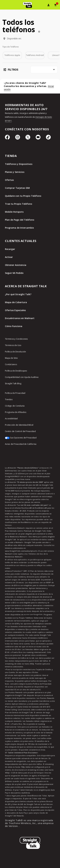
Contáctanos (11, 364)
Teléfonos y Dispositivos (19, 164)
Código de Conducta (15, 406)
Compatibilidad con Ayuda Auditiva (22, 377)
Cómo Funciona (14, 326)
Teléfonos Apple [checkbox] (12, 55)
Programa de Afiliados (16, 412)
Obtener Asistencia (16, 265)
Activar (9, 257)
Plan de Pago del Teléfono (20, 220)
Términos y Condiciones (16, 339)
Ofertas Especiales (15, 310)
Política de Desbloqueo (16, 371)
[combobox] (44, 70)
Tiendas (9, 399)
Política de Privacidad (15, 393)
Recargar (10, 249)
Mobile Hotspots (14, 212)
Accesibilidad (11, 419)
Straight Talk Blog (13, 384)
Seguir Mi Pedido (14, 273)
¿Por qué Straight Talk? (18, 294)
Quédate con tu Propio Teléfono (23, 196)
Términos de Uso (13, 345)
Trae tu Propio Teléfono (19, 204)
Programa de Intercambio (19, 228)
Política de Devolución (16, 352)
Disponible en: (14, 38)
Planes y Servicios (15, 172)
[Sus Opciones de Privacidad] (30, 439)
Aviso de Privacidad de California (21, 444)
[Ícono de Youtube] (38, 139)
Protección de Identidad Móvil (19, 425)
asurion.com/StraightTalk (33, 615)
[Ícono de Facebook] (7, 139)
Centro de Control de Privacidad (20, 431)
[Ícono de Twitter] (28, 139)
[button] (10, 69)
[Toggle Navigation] (4, 6)
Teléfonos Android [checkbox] (35, 55)
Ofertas (9, 180)
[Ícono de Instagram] (18, 139)
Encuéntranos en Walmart (20, 318)
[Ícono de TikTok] (48, 139)
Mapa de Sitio (11, 358)
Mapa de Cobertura (16, 302)
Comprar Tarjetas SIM (17, 188)
